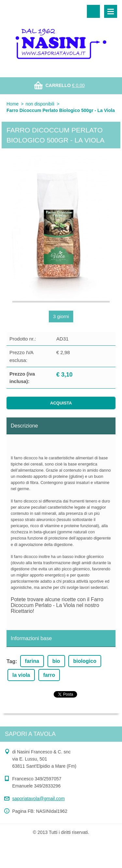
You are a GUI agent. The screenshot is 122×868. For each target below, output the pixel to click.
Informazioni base (31, 638)
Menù (111, 11)
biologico (85, 661)
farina (32, 661)
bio (56, 661)
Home (13, 104)
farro (49, 675)
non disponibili (40, 104)
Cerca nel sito (93, 11)
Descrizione (24, 426)
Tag (11, 661)
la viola (21, 675)
